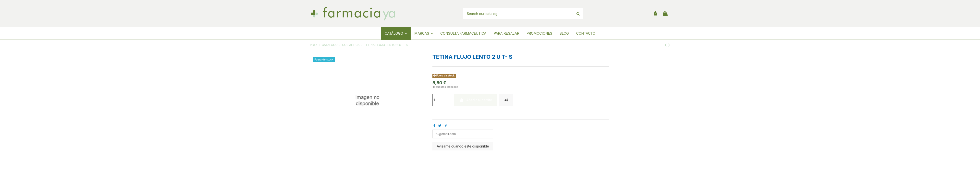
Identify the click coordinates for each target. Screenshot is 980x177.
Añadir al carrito (476, 100)
